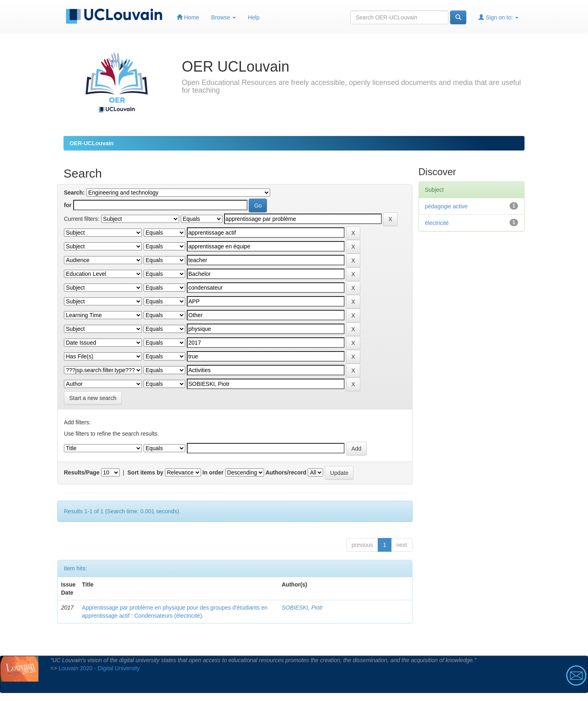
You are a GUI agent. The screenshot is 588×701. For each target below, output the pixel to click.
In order (213, 472)
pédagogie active (446, 206)
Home (188, 17)
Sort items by (145, 472)
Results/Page (82, 472)
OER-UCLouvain (92, 143)
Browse (223, 17)
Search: (74, 193)
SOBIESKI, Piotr (302, 608)
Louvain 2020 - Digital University (99, 668)
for (68, 205)
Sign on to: (498, 17)
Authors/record (286, 472)
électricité (437, 223)
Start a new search (93, 398)
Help (254, 17)
